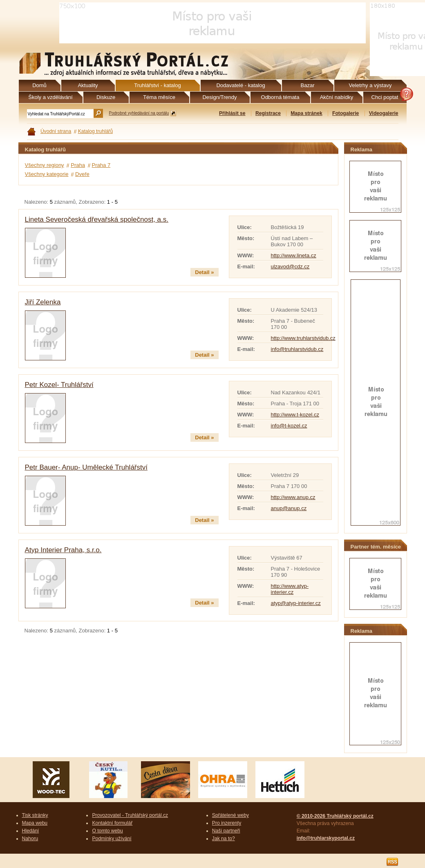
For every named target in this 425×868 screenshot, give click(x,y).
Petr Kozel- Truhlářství (59, 385)
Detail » (204, 272)
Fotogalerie (346, 113)
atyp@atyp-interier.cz (296, 603)
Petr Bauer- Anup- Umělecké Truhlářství (86, 467)
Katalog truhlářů (96, 131)
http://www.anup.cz (293, 497)
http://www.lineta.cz (294, 255)
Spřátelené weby (230, 815)
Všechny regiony (45, 165)
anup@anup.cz (289, 508)
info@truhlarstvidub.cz (297, 349)
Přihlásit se (232, 113)
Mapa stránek (306, 113)
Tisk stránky (35, 815)
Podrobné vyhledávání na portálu (139, 113)
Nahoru (30, 839)
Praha (78, 165)
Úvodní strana (56, 131)
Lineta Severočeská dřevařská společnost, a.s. (97, 219)
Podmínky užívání (112, 839)
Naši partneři (226, 831)
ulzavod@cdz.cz (290, 266)
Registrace (268, 113)
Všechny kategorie (47, 174)
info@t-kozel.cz (289, 426)
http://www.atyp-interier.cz (290, 589)
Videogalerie (384, 113)
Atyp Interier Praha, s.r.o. (63, 550)
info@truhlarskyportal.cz (326, 838)
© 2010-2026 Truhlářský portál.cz (335, 816)
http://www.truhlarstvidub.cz (303, 338)
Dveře (82, 174)
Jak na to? (224, 839)
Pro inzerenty (227, 823)
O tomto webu (107, 831)
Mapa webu (35, 823)
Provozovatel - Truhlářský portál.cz (130, 815)
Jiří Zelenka (43, 302)
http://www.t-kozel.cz (295, 415)
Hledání (31, 831)
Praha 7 (101, 165)
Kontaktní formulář (112, 823)
